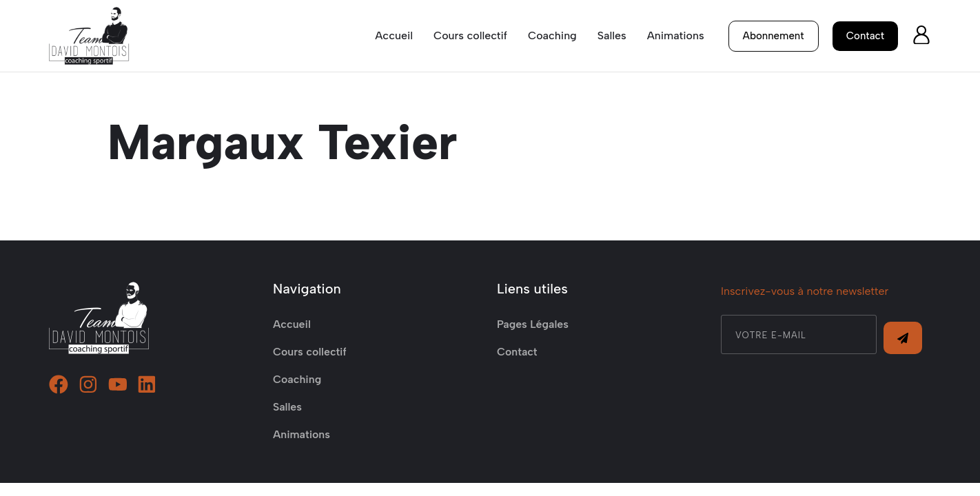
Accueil (394, 35)
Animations (675, 35)
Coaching (552, 35)
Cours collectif (470, 35)
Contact (517, 365)
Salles (612, 35)
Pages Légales (533, 337)
